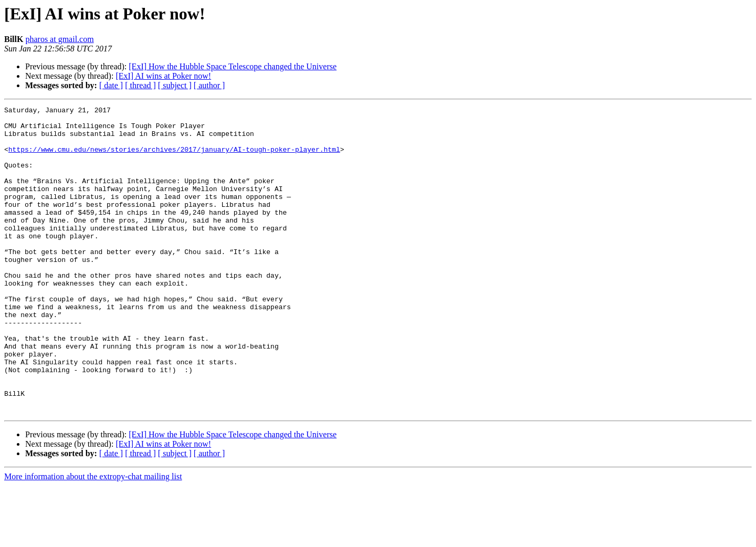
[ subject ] (175, 85)
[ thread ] (140, 85)
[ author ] (209, 85)
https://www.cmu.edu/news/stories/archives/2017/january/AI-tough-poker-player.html (174, 159)
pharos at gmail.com (59, 39)
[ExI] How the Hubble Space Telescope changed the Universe (233, 66)
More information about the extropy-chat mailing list (93, 538)
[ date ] (111, 85)
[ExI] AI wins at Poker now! (163, 76)
